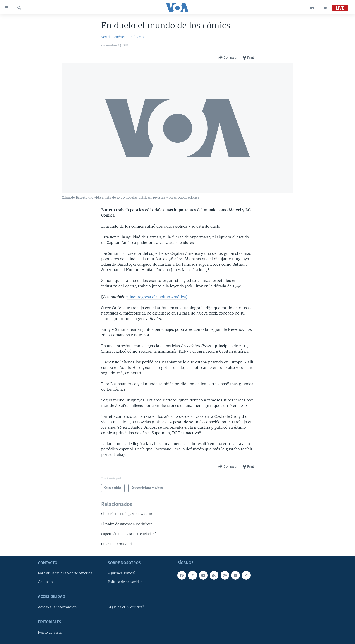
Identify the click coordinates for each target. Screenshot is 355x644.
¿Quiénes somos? (122, 573)
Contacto (45, 582)
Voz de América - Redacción (123, 37)
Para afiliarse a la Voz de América (65, 573)
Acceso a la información (57, 607)
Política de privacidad (125, 582)
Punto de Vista (50, 632)
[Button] (228, 58)
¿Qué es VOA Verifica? (126, 607)
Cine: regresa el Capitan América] (157, 297)
